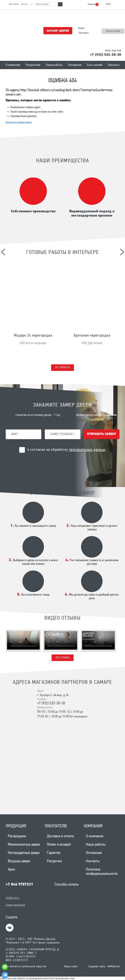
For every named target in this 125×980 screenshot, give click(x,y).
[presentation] (3, 252)
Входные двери (19, 861)
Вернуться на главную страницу (19, 122)
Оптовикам (75, 65)
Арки (11, 870)
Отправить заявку (102, 434)
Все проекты (62, 368)
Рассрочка (54, 861)
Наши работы (54, 65)
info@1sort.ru (13, 898)
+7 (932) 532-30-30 (105, 55)
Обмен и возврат (59, 845)
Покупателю (33, 65)
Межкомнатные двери (24, 845)
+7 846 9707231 (19, 885)
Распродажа (17, 836)
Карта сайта (71, 967)
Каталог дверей (58, 31)
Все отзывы (63, 658)
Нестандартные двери (24, 853)
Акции (81, 28)
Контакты (114, 65)
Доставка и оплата (60, 836)
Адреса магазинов (15, 905)
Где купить (83, 33)
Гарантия (54, 853)
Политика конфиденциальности (102, 872)
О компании (13, 65)
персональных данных (87, 450)
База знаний (95, 65)
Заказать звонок (113, 31)
